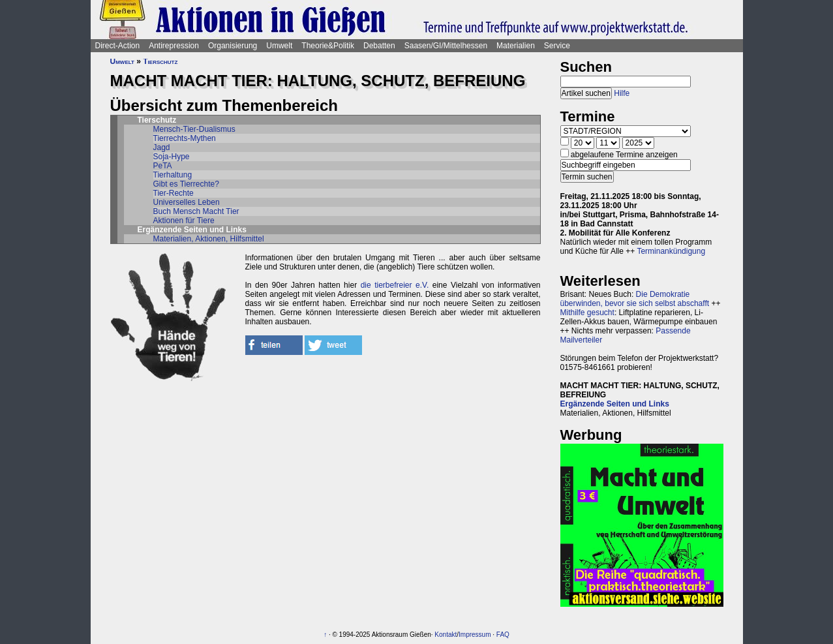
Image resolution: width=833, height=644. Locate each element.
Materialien (516, 46)
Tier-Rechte (174, 193)
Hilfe (622, 93)
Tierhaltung (173, 175)
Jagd (162, 147)
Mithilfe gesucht (587, 313)
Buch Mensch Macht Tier (196, 211)
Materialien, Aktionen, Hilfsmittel (209, 239)
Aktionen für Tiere (184, 221)
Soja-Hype (172, 157)
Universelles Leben (187, 202)
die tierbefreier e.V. (395, 285)
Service (557, 46)
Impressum (475, 635)
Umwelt (279, 46)
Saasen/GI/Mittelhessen (446, 46)
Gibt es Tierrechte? (186, 184)
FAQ (503, 635)
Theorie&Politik (328, 46)
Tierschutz (160, 61)
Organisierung (233, 46)
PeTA (163, 166)
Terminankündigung (671, 251)
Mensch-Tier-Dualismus (194, 129)
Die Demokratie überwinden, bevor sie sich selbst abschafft (635, 299)
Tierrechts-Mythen (185, 138)
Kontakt (446, 635)
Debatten (379, 46)
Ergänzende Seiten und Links (615, 404)
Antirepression (174, 46)
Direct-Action (118, 46)
